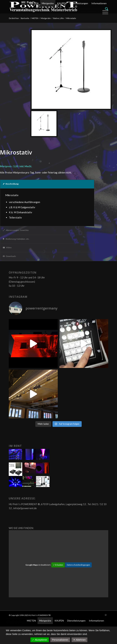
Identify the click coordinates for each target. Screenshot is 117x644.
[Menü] (104, 12)
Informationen (99, 3)
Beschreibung (11, 184)
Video (7, 247)
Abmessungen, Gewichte (16, 230)
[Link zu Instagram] (106, 615)
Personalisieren (60, 640)
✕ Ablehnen (79, 640)
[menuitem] (68, 9)
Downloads (9, 256)
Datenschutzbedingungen (78, 565)
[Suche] (107, 9)
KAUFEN (62, 3)
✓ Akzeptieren (40, 640)
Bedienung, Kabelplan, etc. (16, 239)
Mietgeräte (48, 3)
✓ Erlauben (58, 565)
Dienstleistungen (79, 3)
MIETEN (34, 3)
